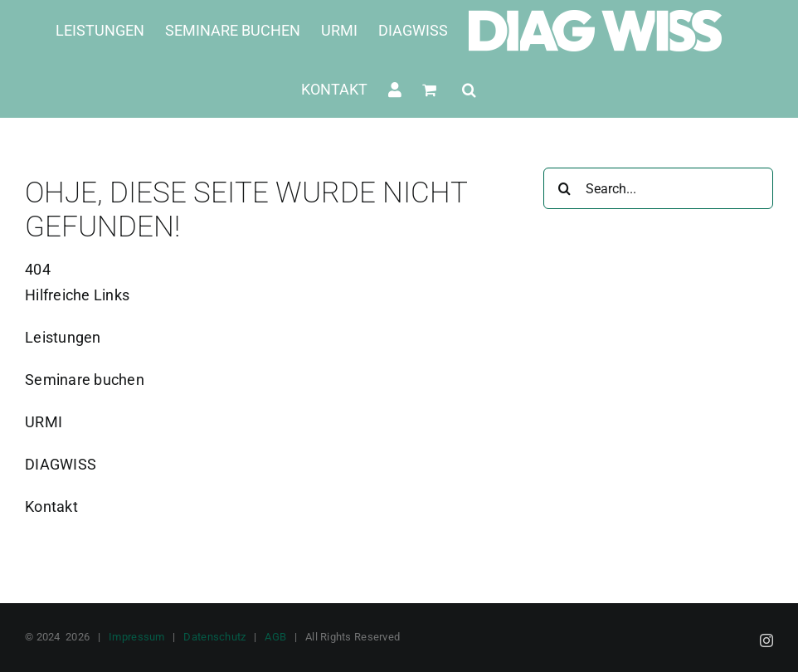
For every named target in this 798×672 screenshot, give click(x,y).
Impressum (136, 637)
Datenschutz (214, 637)
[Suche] (564, 188)
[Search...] (658, 188)
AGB (275, 637)
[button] (469, 89)
